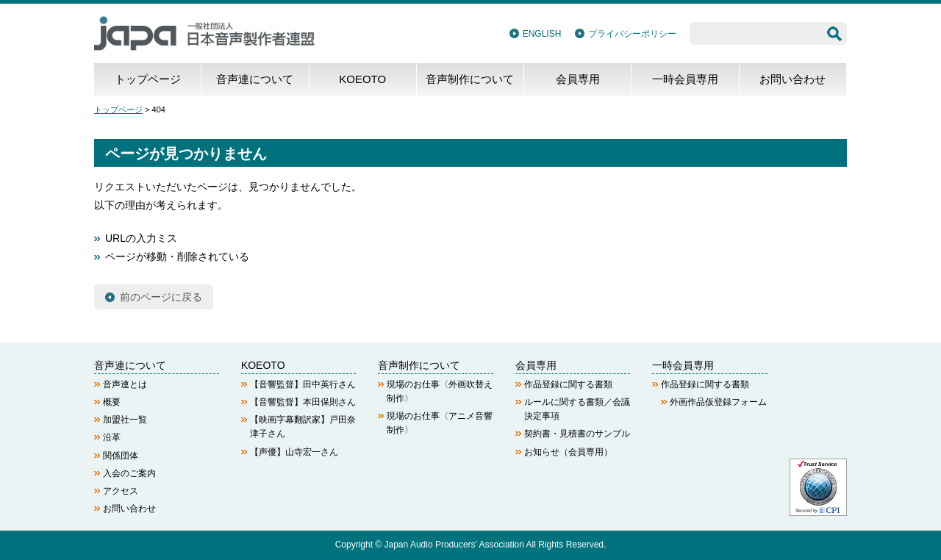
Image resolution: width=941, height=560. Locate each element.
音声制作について (470, 79)
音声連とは (125, 384)
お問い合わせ (792, 79)
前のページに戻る (161, 297)
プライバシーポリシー (632, 34)
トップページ (148, 79)
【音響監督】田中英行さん (303, 384)
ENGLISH (542, 34)
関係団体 (121, 456)
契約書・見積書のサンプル (577, 434)
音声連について (255, 79)
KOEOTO (362, 79)
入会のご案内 (129, 473)
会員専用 (578, 79)
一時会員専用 (685, 79)
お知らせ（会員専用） (568, 452)
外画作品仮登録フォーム (718, 402)
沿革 (112, 437)
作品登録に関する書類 (568, 384)
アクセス (121, 491)
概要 (112, 402)
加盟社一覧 (125, 420)
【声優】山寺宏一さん (294, 452)
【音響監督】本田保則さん (303, 402)
